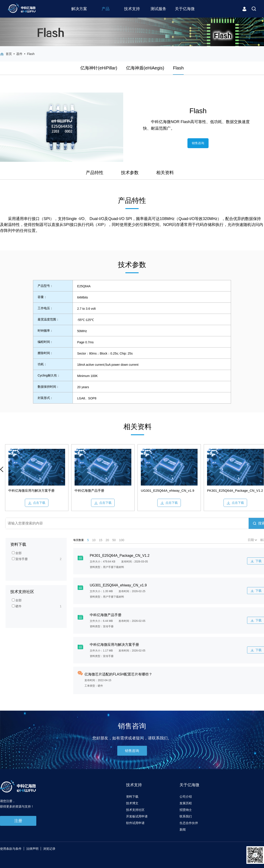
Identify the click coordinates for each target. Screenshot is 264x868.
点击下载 (37, 503)
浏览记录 (49, 849)
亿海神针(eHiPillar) (99, 68)
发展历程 (186, 803)
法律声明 (32, 849)
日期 (252, 540)
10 (94, 540)
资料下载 (132, 797)
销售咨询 (198, 143)
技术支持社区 (135, 810)
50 (114, 540)
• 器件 (17, 54)
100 (122, 540)
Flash (178, 68)
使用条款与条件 (11, 849)
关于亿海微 (185, 9)
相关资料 (165, 173)
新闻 (183, 830)
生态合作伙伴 (189, 823)
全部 (17, 553)
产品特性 (95, 173)
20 (107, 540)
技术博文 (132, 803)
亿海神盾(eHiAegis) (145, 68)
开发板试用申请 (137, 816)
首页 (9, 54)
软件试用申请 (135, 823)
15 (101, 540)
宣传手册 (20, 559)
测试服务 (158, 9)
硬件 (17, 606)
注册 (18, 821)
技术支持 (132, 9)
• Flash (28, 54)
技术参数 (130, 173)
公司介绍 (186, 797)
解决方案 (79, 9)
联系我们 (186, 816)
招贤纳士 (186, 810)
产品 (106, 9)
